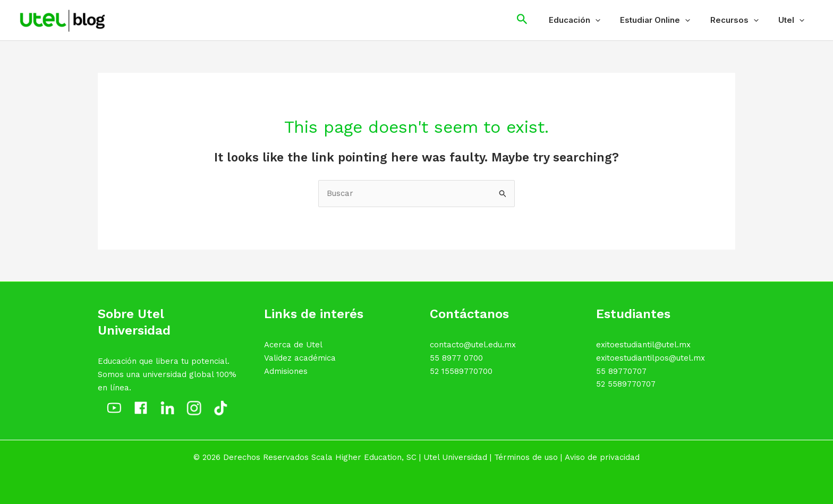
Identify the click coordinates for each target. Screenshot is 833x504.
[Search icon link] (538, 20)
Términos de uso (526, 457)
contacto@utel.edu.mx (473, 345)
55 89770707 (621, 371)
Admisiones (286, 371)
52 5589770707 (626, 384)
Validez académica (300, 358)
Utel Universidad (455, 457)
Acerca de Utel (293, 345)
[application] (609, 20)
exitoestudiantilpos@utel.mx (651, 358)
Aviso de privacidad (602, 457)
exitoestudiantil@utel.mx (643, 345)
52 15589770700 (461, 371)
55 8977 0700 (456, 358)
